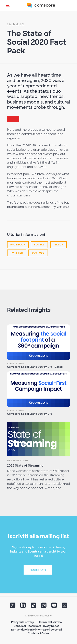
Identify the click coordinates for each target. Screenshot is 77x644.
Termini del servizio (50, 622)
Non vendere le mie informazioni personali (36, 630)
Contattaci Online (38, 633)
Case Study (16, 363)
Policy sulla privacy (23, 622)
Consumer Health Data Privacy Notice (36, 626)
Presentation (18, 460)
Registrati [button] (38, 570)
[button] (8, 5)
